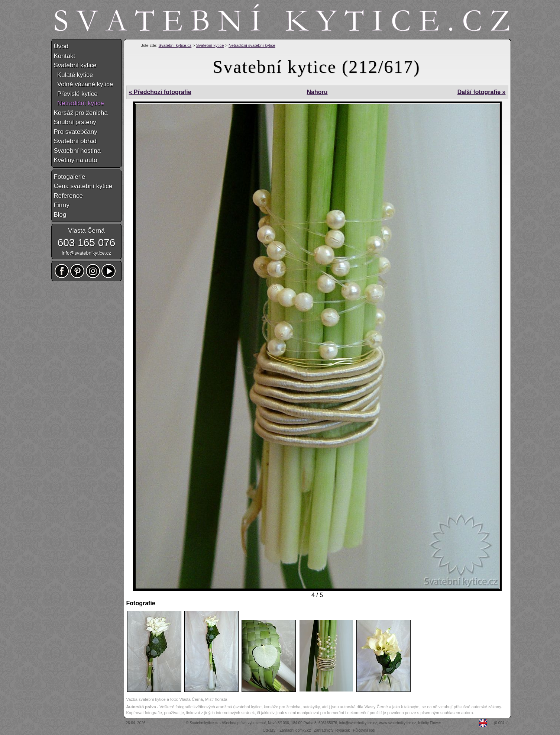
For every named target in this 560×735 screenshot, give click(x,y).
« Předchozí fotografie (160, 92)
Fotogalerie (70, 177)
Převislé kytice (76, 94)
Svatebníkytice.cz (204, 723)
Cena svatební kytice (83, 186)
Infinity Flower (430, 723)
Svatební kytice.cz (175, 45)
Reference (68, 196)
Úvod (61, 46)
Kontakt (65, 56)
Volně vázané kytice (84, 84)
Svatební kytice (210, 45)
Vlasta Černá (86, 231)
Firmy (62, 205)
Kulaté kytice (74, 75)
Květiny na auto (76, 160)
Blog (60, 215)
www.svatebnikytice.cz (397, 723)
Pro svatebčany (76, 132)
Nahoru (317, 92)
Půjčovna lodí (364, 730)
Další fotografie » (482, 92)
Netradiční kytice (79, 103)
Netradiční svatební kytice (252, 45)
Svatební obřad (75, 141)
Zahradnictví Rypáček (332, 730)
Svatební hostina (77, 151)
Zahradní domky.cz (295, 730)
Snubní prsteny (75, 122)
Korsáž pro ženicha (81, 113)
